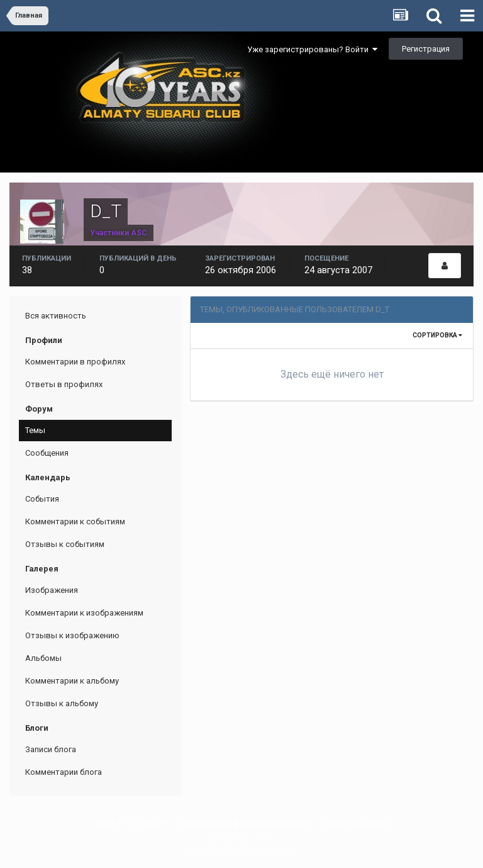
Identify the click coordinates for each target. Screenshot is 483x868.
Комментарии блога (64, 772)
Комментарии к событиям (75, 521)
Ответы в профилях (64, 384)
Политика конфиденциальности (243, 823)
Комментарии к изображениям (84, 613)
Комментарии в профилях (75, 362)
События (42, 499)
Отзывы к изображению (72, 635)
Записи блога (51, 749)
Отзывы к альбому (62, 703)
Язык (108, 823)
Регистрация (426, 49)
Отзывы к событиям (65, 544)
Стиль (149, 823)
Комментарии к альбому (72, 681)
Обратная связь (355, 823)
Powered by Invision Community (241, 850)
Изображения (52, 590)
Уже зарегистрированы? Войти (312, 49)
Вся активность (56, 316)
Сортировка (437, 335)
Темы (35, 430)
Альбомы (43, 658)
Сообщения (47, 453)
